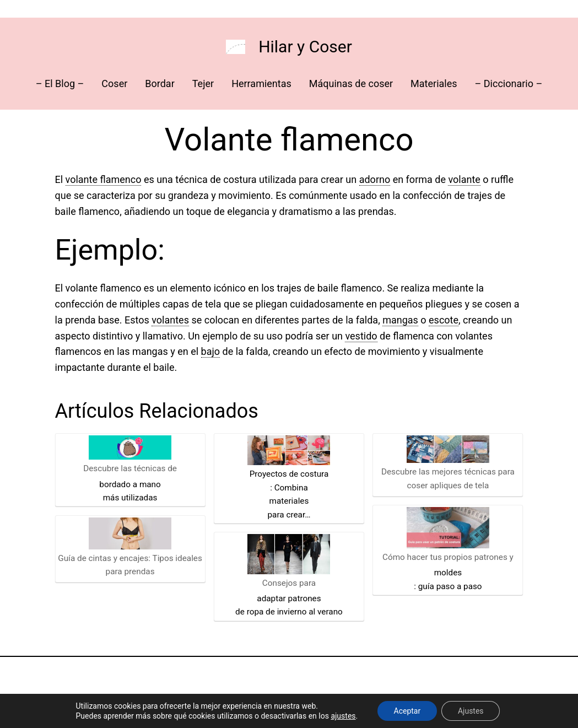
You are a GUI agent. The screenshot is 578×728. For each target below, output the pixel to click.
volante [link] (464, 179)
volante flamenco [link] (104, 179)
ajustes (343, 716)
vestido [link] (361, 336)
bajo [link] (210, 351)
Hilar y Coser (305, 47)
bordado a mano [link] (130, 484)
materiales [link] (289, 501)
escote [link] (444, 320)
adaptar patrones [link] (289, 598)
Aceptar (407, 711)
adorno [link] (375, 179)
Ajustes (471, 711)
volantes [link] (170, 320)
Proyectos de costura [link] (289, 474)
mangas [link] (400, 320)
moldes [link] (448, 573)
